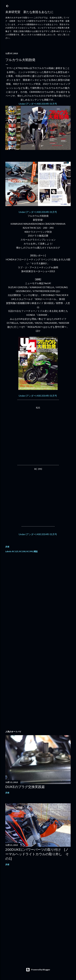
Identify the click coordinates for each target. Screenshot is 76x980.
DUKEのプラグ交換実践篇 (25, 787)
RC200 (22, 551)
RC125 (15, 551)
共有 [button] (7, 547)
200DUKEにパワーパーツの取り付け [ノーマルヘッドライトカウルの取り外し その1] (37, 854)
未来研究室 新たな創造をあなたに (29, 12)
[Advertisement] (38, 600)
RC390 (30, 551)
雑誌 (36, 551)
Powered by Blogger (38, 970)
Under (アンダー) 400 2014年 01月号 (38, 104)
